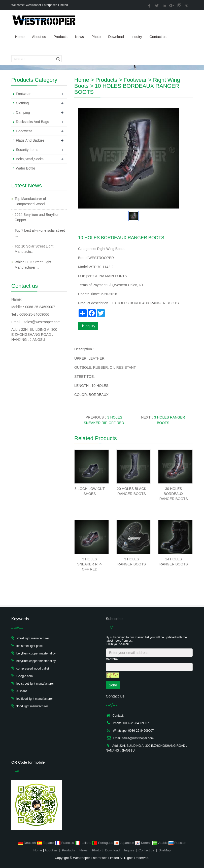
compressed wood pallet (33, 669)
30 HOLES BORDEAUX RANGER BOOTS (174, 494)
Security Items (27, 150)
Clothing (22, 103)
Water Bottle (26, 168)
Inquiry (137, 37)
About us (39, 37)
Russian (177, 843)
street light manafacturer (33, 638)
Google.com (25, 676)
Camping (23, 112)
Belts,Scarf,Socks (30, 159)
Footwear (135, 80)
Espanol (46, 843)
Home (20, 37)
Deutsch (27, 843)
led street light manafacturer (35, 684)
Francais (65, 843)
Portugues (103, 843)
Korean (144, 843)
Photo (96, 37)
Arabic (160, 843)
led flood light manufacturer (35, 699)
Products (61, 37)
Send (113, 685)
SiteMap (165, 850)
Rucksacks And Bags (32, 122)
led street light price (29, 646)
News (79, 37)
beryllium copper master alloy (36, 653)
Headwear (24, 131)
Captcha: (112, 659)
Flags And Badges (30, 140)
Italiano (83, 843)
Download (116, 37)
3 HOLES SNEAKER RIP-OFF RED (90, 564)
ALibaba (22, 691)
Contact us (158, 37)
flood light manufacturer (32, 706)
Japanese (125, 843)
